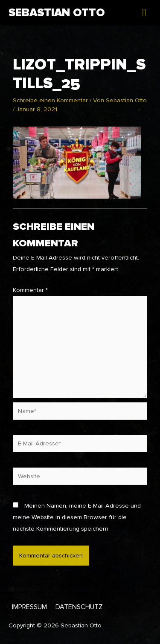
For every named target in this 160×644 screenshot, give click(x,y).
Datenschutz (79, 607)
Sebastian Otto (57, 13)
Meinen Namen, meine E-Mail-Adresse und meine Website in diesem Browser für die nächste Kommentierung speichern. (77, 517)
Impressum (29, 607)
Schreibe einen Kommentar (50, 100)
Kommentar (30, 290)
